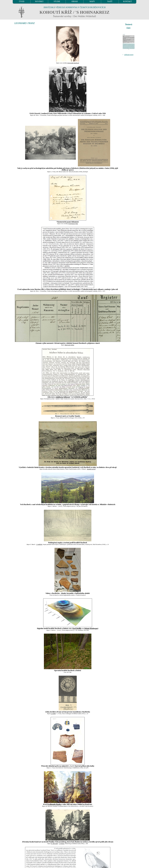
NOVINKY (39, 1)
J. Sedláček (39, 544)
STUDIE (57, 1)
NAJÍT (110, 1)
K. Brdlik (53, 714)
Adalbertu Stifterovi (63, 397)
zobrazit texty (129, 55)
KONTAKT (128, 1)
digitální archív (91, 469)
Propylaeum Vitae (73, 224)
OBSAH (75, 1)
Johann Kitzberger (91, 628)
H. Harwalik (54, 844)
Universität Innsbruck (73, 63)
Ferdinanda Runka (54, 804)
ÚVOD (22, 1)
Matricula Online (69, 345)
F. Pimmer (62, 844)
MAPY (92, 1)
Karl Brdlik (77, 628)
